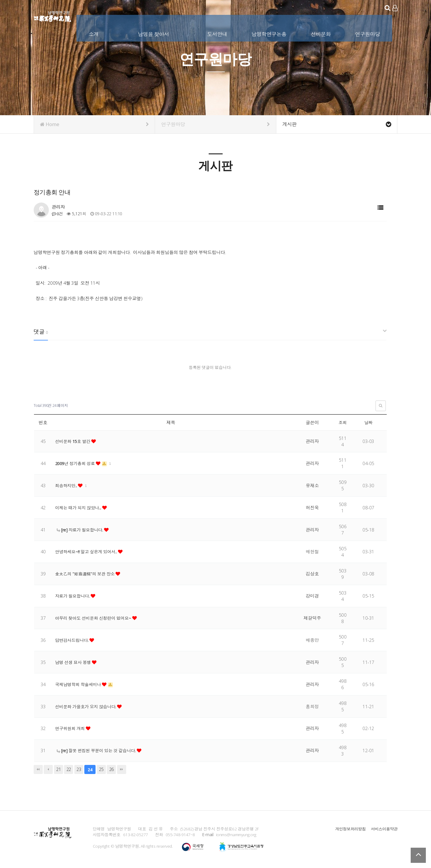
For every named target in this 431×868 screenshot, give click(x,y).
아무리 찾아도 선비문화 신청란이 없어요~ (96, 618)
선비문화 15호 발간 (75, 441)
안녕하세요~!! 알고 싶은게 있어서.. (89, 551)
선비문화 (321, 33)
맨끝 (122, 769)
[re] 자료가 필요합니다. (82, 530)
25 (101, 769)
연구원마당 (368, 33)
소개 (94, 33)
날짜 (368, 422)
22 (69, 769)
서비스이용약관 (384, 829)
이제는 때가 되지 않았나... (81, 508)
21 (58, 769)
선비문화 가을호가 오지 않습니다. (89, 706)
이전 (48, 769)
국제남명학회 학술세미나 (80, 684)
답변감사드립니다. (74, 640)
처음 (38, 769)
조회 (343, 422)
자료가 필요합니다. (74, 596)
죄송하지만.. (68, 485)
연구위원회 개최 (72, 728)
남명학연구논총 (270, 33)
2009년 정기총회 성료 (77, 463)
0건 (58, 214)
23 (79, 769)
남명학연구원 (53, 15)
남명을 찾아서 (154, 33)
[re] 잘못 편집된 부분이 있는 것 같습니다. (100, 750)
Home (94, 124)
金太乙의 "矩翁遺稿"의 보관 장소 (88, 574)
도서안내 (218, 33)
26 (111, 769)
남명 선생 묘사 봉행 (75, 662)
